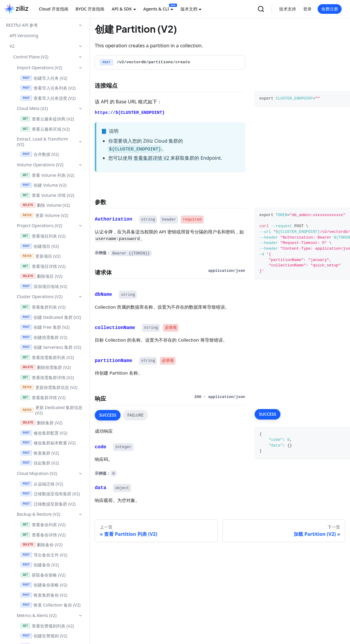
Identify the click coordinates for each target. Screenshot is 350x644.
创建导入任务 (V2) (44, 78)
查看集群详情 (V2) (43, 398)
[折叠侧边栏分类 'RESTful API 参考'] (80, 25)
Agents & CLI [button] (156, 9)
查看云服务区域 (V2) (45, 129)
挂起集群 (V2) (40, 463)
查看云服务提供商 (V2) (47, 119)
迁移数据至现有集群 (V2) (50, 494)
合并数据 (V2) (40, 154)
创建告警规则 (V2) (44, 636)
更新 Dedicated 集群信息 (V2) (51, 410)
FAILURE (135, 415)
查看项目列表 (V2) (43, 236)
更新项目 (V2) (40, 256)
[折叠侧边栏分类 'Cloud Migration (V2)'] (80, 473)
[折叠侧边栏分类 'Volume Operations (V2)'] (80, 165)
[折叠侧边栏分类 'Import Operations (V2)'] (80, 68)
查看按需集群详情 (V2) (47, 377)
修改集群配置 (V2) (44, 433)
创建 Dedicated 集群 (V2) (51, 317)
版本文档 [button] (189, 9)
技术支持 (288, 9)
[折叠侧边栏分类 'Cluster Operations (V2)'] (80, 297)
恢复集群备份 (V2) (44, 595)
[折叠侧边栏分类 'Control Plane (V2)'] (80, 57)
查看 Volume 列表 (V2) (47, 175)
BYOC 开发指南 (90, 9)
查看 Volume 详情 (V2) (47, 195)
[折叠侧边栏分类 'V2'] (80, 46)
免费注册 (330, 9)
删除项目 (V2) (41, 276)
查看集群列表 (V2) (43, 307)
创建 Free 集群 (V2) (45, 327)
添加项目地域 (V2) (44, 286)
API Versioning (24, 36)
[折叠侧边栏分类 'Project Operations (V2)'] (80, 226)
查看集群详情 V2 (151, 158)
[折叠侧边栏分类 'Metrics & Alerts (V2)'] (80, 616)
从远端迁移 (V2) (42, 484)
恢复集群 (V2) (40, 453)
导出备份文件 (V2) (44, 555)
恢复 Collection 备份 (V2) (50, 605)
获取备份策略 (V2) (43, 575)
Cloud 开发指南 (54, 9)
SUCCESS (108, 415)
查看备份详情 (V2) (43, 535)
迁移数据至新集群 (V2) (48, 504)
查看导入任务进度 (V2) (48, 98)
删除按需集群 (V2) (46, 367)
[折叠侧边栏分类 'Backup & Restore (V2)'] (80, 514)
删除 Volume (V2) (45, 205)
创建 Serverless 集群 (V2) (51, 347)
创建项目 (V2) (40, 246)
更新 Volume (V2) (44, 215)
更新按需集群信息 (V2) (49, 387)
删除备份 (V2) (41, 545)
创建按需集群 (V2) (44, 337)
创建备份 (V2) (40, 565)
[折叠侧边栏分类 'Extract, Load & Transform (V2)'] (80, 142)
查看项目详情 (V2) (43, 266)
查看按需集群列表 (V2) (47, 357)
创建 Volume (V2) (43, 185)
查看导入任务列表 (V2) (48, 88)
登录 (307, 9)
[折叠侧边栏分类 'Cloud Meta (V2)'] (80, 108)
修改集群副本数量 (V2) (48, 443)
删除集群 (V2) (41, 423)
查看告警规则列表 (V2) (47, 626)
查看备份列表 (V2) (43, 525)
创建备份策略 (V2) (44, 585)
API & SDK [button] (122, 9)
